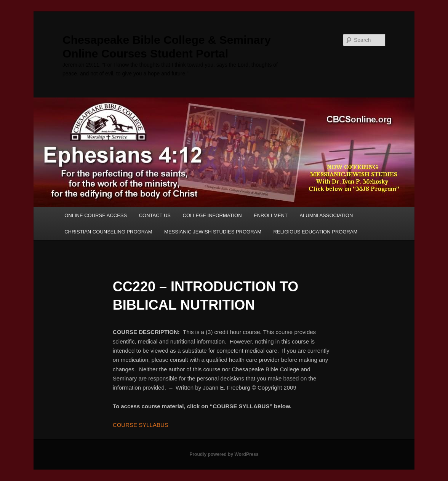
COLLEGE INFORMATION (212, 215)
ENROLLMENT (271, 215)
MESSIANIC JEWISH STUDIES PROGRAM (213, 232)
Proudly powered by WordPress (224, 454)
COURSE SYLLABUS (141, 425)
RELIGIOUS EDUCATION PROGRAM (316, 232)
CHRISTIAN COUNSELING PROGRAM (108, 232)
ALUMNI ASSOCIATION (326, 215)
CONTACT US (155, 215)
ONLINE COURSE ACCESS (96, 215)
